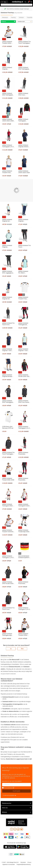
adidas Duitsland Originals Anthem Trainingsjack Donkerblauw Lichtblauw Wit (23, 146)
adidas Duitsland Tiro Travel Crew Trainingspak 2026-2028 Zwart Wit (8, 324)
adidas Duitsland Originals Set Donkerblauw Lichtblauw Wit (7, 298)
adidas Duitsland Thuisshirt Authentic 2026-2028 (8, 531)
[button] (26, 2)
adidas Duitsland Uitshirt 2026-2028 (24, 172)
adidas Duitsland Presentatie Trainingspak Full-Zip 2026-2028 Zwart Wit (24, 453)
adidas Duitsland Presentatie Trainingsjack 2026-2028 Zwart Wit (24, 583)
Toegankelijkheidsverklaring (24, 865)
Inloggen (29, 2)
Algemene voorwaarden (9, 865)
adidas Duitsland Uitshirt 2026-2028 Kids (8, 120)
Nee (22, 649)
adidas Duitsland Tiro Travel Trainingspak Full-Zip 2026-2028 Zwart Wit (24, 42)
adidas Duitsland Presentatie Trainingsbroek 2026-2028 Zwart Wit (24, 479)
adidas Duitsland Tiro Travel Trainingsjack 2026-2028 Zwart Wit (8, 453)
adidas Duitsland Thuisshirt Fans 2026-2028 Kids (23, 298)
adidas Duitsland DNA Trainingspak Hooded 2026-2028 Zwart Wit (24, 68)
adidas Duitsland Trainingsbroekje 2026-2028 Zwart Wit (8, 634)
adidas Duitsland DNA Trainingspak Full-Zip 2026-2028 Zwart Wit (8, 94)
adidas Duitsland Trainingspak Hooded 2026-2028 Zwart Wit (24, 120)
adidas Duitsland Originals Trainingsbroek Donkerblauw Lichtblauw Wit (23, 220)
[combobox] (16, 5)
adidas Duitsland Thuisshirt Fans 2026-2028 (7, 172)
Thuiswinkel (22, 854)
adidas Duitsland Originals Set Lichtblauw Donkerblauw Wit (7, 220)
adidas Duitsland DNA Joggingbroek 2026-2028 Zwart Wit (8, 272)
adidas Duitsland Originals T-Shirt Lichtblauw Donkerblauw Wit (23, 350)
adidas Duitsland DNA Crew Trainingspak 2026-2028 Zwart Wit (24, 94)
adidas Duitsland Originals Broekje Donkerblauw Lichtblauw (7, 376)
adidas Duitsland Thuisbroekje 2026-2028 (24, 531)
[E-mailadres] (16, 785)
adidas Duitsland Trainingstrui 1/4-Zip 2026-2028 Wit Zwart (24, 609)
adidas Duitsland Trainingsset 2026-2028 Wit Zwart (8, 505)
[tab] (16, 803)
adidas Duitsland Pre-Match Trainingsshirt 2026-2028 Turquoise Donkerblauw (24, 272)
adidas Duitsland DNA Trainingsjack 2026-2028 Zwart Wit (8, 402)
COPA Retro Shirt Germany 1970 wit (8, 427)
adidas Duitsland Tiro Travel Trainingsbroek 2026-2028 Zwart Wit (24, 246)
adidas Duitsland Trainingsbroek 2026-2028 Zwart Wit (24, 324)
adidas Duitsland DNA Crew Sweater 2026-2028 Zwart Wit (24, 402)
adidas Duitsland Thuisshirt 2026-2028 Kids (23, 634)
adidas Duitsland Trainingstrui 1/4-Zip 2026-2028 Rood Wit (8, 557)
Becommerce (16, 854)
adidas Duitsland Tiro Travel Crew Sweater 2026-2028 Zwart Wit (8, 609)
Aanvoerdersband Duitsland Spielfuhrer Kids (24, 557)
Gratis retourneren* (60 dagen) (18, 9)
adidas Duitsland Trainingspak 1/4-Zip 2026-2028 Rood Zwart (8, 146)
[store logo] (17, 2)
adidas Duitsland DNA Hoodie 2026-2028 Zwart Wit (8, 583)
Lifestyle (21, 17)
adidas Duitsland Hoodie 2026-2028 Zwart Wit (24, 376)
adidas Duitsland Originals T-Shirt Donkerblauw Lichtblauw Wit (7, 350)
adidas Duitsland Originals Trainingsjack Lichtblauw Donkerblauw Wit (7, 246)
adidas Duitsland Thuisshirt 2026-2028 (7, 42)
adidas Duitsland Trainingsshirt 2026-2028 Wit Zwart (24, 505)
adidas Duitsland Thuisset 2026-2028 (8, 479)
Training (13, 17)
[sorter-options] (24, 22)
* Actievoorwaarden (9, 795)
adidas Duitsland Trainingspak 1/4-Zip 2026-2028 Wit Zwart (25, 427)
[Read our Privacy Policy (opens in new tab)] (13, 788)
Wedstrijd (5, 17)
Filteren (8, 22)
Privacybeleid (8, 788)
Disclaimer (23, 862)
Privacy (29, 862)
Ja (11, 649)
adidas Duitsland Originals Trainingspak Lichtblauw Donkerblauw (7, 68)
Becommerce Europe (11, 854)
